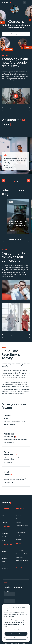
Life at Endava (20, 557)
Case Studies (5, 537)
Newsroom (19, 539)
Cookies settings (16, 630)
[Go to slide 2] (16, 182)
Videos (3, 562)
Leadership (19, 512)
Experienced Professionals (23, 554)
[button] (25, 2)
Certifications (20, 529)
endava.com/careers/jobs (16, 393)
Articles (4, 548)
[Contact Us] (23, 568)
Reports (4, 551)
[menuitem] (9, 512)
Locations (19, 515)
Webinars (4, 558)
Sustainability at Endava (22, 526)
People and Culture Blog (22, 561)
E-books (4, 572)
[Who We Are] (23, 508)
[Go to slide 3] (18, 182)
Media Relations (20, 536)
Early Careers (19, 550)
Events (3, 540)
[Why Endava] (9, 508)
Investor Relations (21, 532)
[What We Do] (9, 526)
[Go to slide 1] (14, 182)
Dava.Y (4, 519)
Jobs (17, 547)
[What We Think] (9, 544)
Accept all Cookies (16, 634)
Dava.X (4, 515)
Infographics (5, 568)
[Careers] (23, 543)
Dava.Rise (4, 522)
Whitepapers (5, 555)
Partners (18, 519)
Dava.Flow (4, 512)
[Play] (16, 96)
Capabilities (5, 533)
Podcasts (4, 565)
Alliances (18, 522)
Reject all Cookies (16, 638)
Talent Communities (21, 564)
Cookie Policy (11, 616)
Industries (4, 530)
